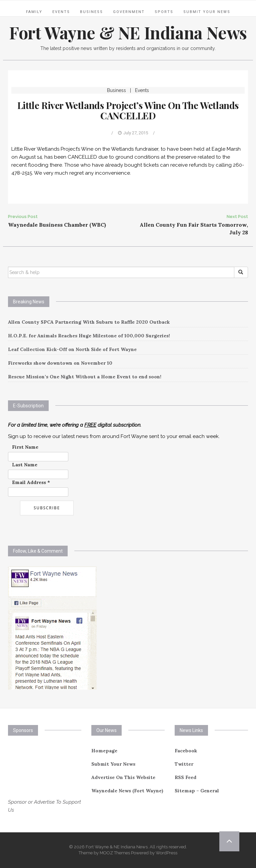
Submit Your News (207, 12)
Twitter (184, 764)
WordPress (166, 853)
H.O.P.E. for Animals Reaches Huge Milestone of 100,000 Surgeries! (89, 336)
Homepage (104, 751)
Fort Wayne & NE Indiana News (128, 32)
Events (61, 12)
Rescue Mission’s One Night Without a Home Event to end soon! (85, 377)
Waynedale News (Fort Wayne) (127, 791)
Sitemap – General (197, 791)
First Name (25, 447)
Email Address (31, 482)
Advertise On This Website (123, 777)
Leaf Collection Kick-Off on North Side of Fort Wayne (72, 349)
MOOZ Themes (115, 853)
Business (91, 12)
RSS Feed (185, 777)
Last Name (25, 465)
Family (34, 12)
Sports (164, 12)
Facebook (186, 751)
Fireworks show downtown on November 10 (60, 363)
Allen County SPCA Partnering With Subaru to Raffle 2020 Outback (89, 322)
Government (129, 12)
